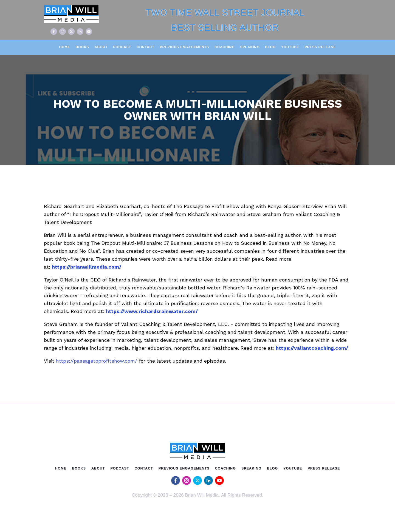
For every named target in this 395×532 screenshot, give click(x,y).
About (101, 47)
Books (82, 47)
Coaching (225, 47)
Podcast (122, 47)
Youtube (290, 47)
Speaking (250, 47)
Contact (146, 47)
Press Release (320, 47)
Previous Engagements (184, 47)
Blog (270, 47)
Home (65, 47)
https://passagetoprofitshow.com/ (97, 361)
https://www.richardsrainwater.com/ (152, 311)
